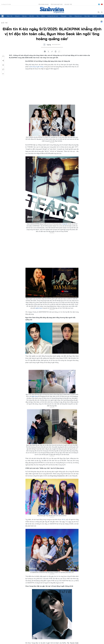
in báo (56, 52)
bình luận (59, 52)
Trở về (3, 74)
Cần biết (95, 16)
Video (70, 16)
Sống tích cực (78, 16)
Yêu (38, 16)
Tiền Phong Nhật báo (57, 4)
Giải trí (43, 16)
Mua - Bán (87, 16)
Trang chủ (3, 16)
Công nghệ (63, 16)
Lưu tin (3, 65)
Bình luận (3, 69)
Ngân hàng (35, 396)
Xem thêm (101, 16)
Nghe (3, 56)
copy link (52, 52)
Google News (101, 22)
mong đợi (65, 224)
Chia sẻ (3, 61)
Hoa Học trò (68, 4)
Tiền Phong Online (43, 4)
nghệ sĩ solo (39, 308)
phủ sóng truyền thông (37, 67)
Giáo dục (24, 16)
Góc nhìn (32, 16)
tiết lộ (63, 519)
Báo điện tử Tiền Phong (52, 10)
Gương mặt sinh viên (53, 16)
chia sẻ (45, 52)
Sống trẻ (17, 16)
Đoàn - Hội (10, 16)
